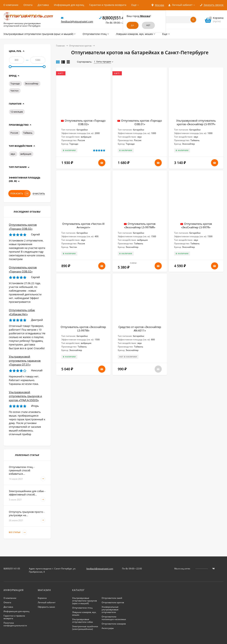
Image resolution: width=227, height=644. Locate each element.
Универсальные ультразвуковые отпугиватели (110, 610)
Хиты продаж (102, 62)
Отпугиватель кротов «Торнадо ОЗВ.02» (85, 122)
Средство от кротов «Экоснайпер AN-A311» (140, 329)
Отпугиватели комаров (114, 624)
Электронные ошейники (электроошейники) (85, 628)
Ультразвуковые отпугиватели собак (83, 621)
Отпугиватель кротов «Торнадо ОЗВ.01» (142, 122)
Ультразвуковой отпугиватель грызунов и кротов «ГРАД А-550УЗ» (25, 396)
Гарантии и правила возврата (108, 5)
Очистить (39, 194)
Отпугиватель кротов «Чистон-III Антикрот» (83, 225)
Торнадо (15, 83)
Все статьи (18, 532)
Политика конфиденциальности (15, 624)
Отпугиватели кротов (80, 46)
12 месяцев (17, 112)
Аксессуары (108, 628)
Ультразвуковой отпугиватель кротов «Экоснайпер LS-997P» (196, 122)
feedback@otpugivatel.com (77, 22)
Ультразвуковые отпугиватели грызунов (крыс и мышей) (85, 601)
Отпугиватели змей (112, 598)
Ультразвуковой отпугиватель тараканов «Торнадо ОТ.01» (25, 360)
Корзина (42, 598)
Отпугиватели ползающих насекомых (114, 618)
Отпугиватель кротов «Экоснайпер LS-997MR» (140, 225)
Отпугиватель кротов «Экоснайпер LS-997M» (83, 329)
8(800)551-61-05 (117, 18)
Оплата (28, 5)
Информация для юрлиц (69, 5)
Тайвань (28, 133)
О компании (11, 5)
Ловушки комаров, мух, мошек (84, 614)
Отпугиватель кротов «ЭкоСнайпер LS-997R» (197, 225)
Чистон (14, 91)
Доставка (43, 5)
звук (13, 154)
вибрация (26, 154)
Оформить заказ (46, 607)
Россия (14, 133)
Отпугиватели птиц (82, 608)
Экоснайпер (32, 83)
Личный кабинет (47, 602)
